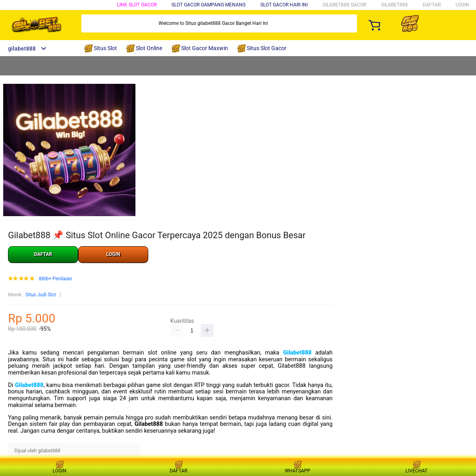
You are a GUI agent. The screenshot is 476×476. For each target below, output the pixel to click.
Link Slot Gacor (137, 5)
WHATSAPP (298, 467)
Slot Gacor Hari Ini (284, 5)
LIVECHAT (416, 467)
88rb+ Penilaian (55, 279)
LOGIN (462, 5)
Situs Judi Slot (40, 295)
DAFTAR (432, 5)
